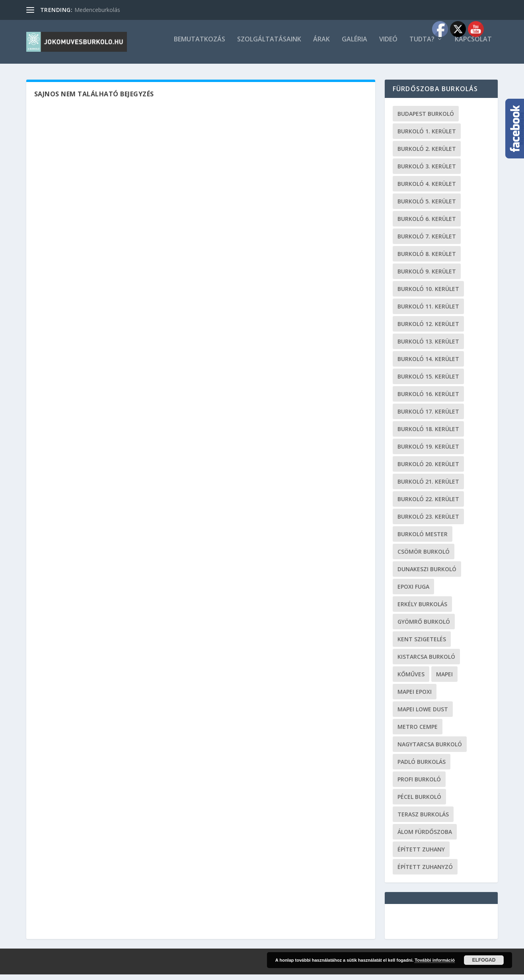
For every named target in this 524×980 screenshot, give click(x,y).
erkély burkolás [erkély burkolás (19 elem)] (422, 610)
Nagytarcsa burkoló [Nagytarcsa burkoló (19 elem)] (430, 750)
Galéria (355, 45)
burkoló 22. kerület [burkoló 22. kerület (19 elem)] (428, 505)
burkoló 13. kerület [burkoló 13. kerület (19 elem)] (428, 347)
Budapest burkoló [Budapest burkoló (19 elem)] (426, 119)
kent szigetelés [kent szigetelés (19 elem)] (422, 645)
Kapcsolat (473, 45)
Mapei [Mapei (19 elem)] (444, 680)
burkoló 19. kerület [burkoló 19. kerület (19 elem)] (428, 452)
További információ (435, 960)
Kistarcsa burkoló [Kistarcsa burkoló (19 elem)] (426, 662)
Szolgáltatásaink (269, 45)
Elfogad (484, 960)
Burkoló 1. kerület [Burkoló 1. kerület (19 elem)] (427, 137)
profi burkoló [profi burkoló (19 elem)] (419, 785)
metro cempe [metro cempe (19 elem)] (418, 732)
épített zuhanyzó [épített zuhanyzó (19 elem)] (425, 872)
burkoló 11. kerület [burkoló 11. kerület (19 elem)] (428, 312)
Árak (321, 45)
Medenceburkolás (97, 10)
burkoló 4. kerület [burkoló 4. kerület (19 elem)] (427, 189)
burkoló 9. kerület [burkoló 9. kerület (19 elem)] (427, 277)
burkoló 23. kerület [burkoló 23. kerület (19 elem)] (428, 522)
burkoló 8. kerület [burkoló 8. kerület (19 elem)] (427, 259)
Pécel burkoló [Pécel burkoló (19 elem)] (419, 802)
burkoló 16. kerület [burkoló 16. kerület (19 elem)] (428, 399)
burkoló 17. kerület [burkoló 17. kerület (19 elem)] (428, 417)
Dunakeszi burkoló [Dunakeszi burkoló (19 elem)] (427, 575)
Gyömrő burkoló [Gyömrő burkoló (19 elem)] (424, 627)
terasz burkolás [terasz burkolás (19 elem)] (423, 820)
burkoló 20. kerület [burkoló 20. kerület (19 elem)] (428, 470)
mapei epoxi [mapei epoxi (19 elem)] (415, 697)
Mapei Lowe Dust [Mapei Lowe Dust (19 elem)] (423, 715)
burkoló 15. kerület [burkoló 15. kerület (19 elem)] (428, 382)
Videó (388, 45)
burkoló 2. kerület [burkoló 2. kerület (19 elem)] (427, 154)
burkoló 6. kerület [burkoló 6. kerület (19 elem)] (427, 224)
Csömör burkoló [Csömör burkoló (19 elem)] (424, 557)
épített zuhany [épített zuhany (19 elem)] (421, 855)
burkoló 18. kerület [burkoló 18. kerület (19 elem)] (428, 434)
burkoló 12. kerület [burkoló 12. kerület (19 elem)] (428, 329)
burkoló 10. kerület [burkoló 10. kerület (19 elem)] (428, 294)
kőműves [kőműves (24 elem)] (411, 680)
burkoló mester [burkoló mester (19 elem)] (423, 540)
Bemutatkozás (200, 45)
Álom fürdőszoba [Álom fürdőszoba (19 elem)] (425, 837)
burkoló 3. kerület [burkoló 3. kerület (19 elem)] (427, 172)
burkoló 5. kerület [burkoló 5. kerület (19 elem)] (427, 207)
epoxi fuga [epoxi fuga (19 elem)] (413, 592)
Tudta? (422, 45)
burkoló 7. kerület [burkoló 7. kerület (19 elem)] (427, 242)
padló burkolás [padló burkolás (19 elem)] (422, 767)
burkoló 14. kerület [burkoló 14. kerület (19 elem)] (428, 364)
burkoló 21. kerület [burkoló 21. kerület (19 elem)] (428, 487)
